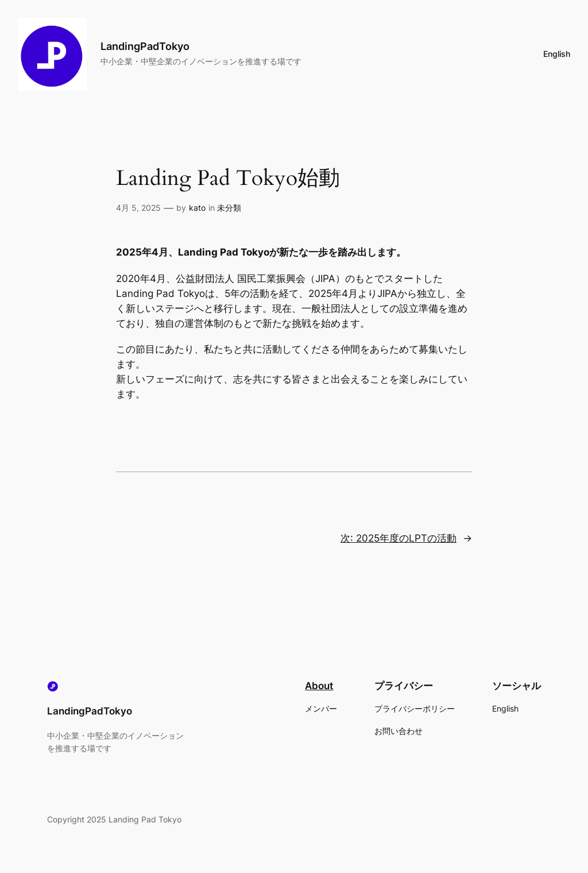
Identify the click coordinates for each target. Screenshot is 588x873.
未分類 (229, 208)
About (319, 686)
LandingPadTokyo (145, 46)
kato (197, 208)
